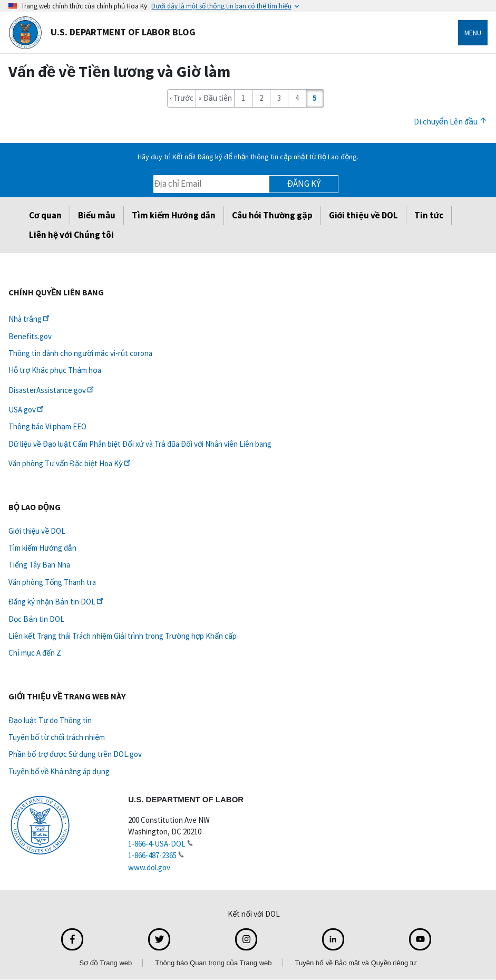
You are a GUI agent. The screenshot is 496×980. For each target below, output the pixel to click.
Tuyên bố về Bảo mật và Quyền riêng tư (356, 963)
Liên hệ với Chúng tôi (71, 235)
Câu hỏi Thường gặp (272, 215)
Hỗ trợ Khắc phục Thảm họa (55, 370)
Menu (473, 33)
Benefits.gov (30, 336)
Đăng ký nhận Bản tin (57, 602)
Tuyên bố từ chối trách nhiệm (57, 737)
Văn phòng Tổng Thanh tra (52, 582)
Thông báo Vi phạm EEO (47, 426)
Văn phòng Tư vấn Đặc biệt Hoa (70, 463)
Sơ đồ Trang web (105, 963)
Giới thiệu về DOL (363, 215)
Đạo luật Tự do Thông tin (50, 720)
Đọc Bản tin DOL (36, 619)
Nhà (30, 319)
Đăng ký (304, 184)
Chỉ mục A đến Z (35, 653)
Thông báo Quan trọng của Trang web (213, 963)
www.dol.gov (149, 867)
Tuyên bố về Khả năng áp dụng (59, 771)
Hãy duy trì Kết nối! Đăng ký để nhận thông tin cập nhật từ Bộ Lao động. (248, 157)
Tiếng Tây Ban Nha (39, 565)
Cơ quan (45, 215)
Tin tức (429, 215)
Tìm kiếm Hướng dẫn (173, 215)
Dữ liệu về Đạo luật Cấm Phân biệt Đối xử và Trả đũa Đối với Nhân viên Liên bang (140, 444)
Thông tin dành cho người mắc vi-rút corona (80, 353)
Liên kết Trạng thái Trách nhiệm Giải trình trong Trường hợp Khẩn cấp (123, 636)
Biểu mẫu (97, 215)
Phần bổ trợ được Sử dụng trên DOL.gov (75, 754)
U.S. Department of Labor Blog (102, 33)
